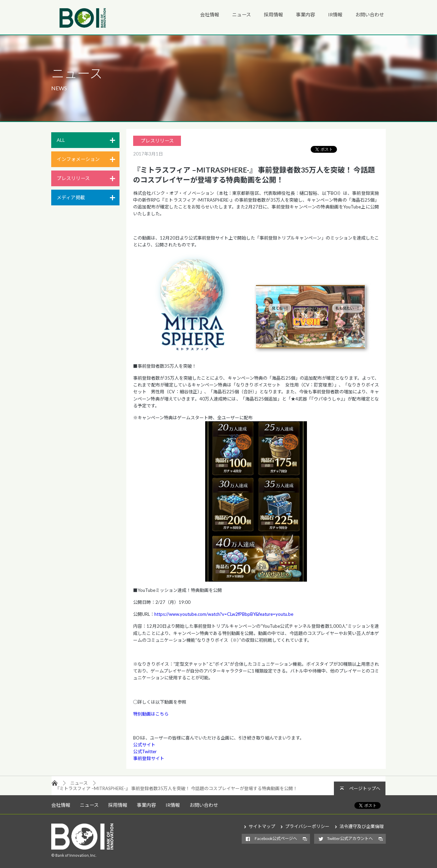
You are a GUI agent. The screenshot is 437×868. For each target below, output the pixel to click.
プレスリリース (73, 178)
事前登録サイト (149, 758)
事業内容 (306, 15)
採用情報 (273, 15)
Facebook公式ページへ (276, 838)
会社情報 (210, 15)
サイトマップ (262, 826)
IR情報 (335, 15)
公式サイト (144, 745)
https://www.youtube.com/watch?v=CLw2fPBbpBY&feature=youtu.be (224, 614)
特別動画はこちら (151, 714)
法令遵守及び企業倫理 (362, 826)
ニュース (242, 15)
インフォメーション (78, 159)
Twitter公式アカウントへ (350, 838)
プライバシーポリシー (307, 826)
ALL (61, 140)
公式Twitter (145, 751)
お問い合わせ (370, 15)
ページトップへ (365, 788)
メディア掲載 (71, 197)
